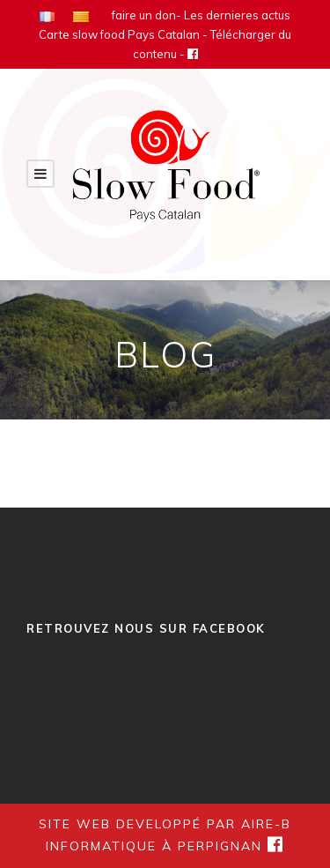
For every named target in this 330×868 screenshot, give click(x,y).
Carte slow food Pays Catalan (119, 34)
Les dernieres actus (237, 15)
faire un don (144, 15)
